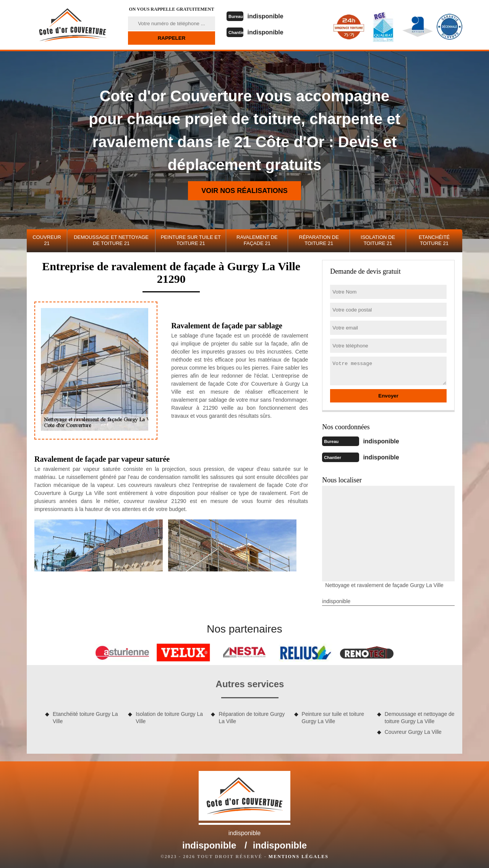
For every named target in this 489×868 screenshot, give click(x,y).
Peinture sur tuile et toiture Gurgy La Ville (333, 716)
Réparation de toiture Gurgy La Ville (252, 716)
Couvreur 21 (47, 240)
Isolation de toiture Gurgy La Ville (169, 716)
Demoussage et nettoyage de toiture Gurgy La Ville (420, 716)
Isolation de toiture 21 (378, 240)
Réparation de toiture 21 (319, 240)
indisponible (272, 16)
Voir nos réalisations (244, 191)
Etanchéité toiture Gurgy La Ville (85, 716)
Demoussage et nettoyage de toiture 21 (111, 240)
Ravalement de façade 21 (257, 240)
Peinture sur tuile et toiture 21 (191, 240)
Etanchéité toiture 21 (434, 240)
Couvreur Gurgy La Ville (413, 730)
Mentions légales (299, 855)
